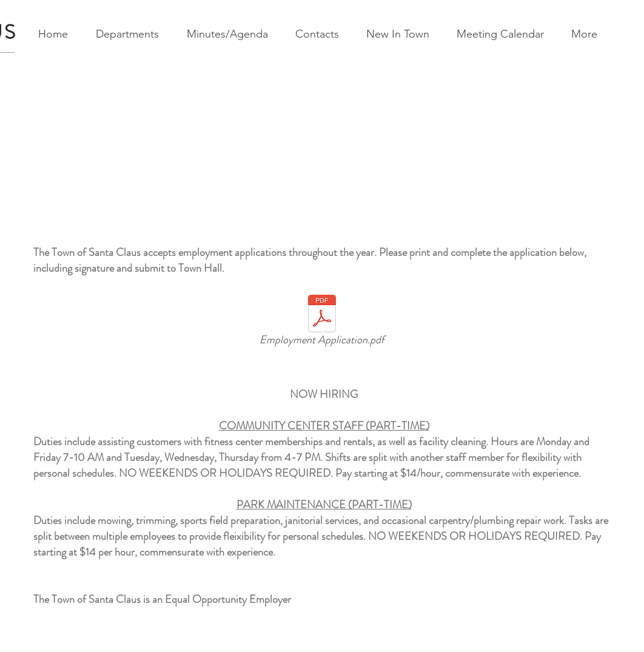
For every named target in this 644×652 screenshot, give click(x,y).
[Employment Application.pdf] (322, 323)
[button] (132, 34)
